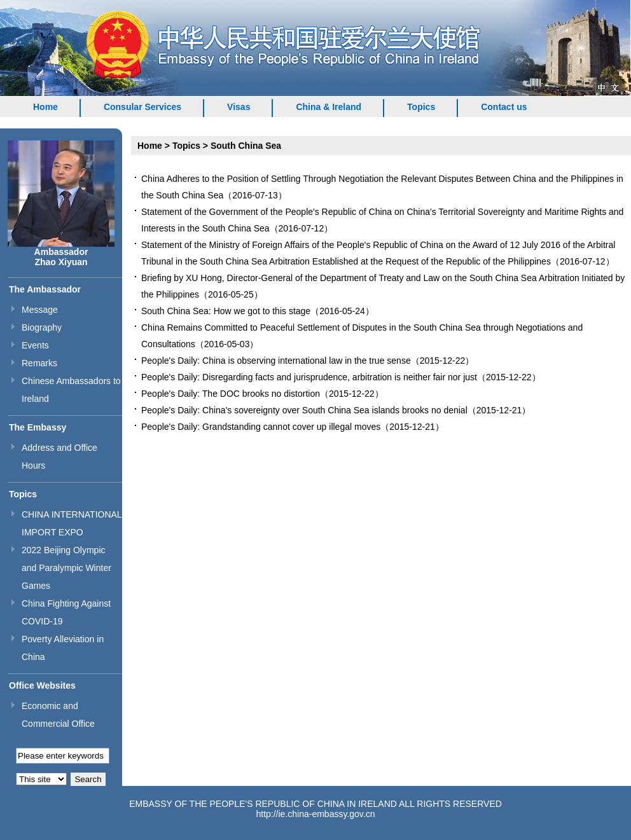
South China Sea (246, 146)
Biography (42, 327)
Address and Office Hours (59, 457)
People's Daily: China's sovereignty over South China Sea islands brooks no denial (304, 410)
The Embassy (38, 427)
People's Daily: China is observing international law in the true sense (276, 361)
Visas (239, 107)
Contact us (504, 107)
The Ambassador (45, 289)
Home (45, 107)
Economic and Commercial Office (58, 715)
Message (40, 310)
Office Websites (42, 685)
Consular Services (142, 107)
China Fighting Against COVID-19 (66, 612)
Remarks (39, 363)
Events (35, 345)
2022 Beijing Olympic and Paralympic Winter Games (66, 568)
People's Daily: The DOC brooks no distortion (231, 394)
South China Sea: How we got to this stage (226, 311)
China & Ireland (329, 107)
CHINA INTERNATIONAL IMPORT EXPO (72, 523)
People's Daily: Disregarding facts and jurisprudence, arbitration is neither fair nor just (309, 377)
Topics (421, 107)
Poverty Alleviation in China (63, 648)
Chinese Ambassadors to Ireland (71, 390)
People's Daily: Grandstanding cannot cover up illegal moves (261, 427)
